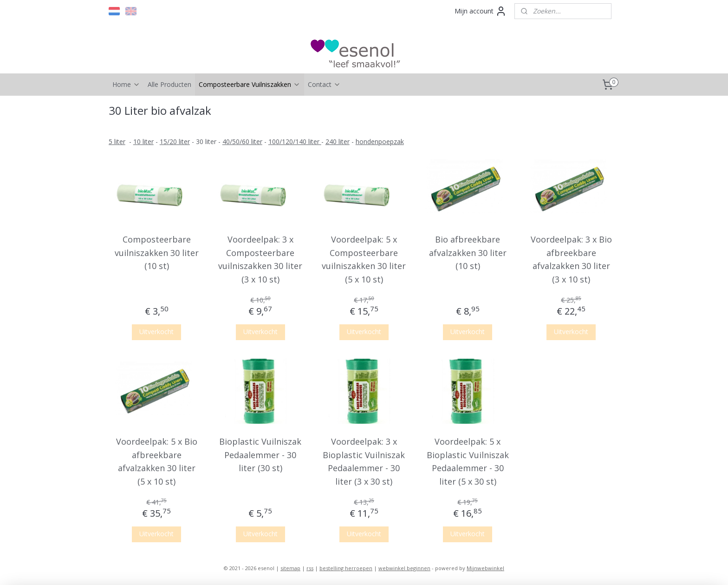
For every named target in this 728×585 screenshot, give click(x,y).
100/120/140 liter (295, 141)
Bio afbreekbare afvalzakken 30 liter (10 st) (468, 253)
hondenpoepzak (380, 141)
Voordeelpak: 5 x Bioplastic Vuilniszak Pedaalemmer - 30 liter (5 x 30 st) (468, 461)
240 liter (338, 141)
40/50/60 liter (242, 141)
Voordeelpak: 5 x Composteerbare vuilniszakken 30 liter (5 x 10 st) (364, 259)
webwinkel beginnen (404, 568)
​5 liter (117, 141)
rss (310, 568)
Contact (324, 84)
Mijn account (481, 11)
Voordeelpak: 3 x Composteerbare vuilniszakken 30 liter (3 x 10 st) (260, 259)
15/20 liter (175, 141)
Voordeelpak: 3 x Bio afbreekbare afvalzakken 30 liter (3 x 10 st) (571, 259)
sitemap (290, 568)
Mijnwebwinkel (485, 568)
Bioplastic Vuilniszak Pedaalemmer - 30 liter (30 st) (260, 455)
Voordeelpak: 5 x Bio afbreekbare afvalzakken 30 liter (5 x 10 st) (157, 461)
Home (126, 84)
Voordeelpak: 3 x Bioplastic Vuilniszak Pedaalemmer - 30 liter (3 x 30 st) (364, 461)
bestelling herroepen (346, 568)
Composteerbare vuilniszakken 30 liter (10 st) (157, 253)
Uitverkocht (157, 332)
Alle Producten (169, 84)
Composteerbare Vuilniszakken (250, 84)
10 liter (143, 141)
